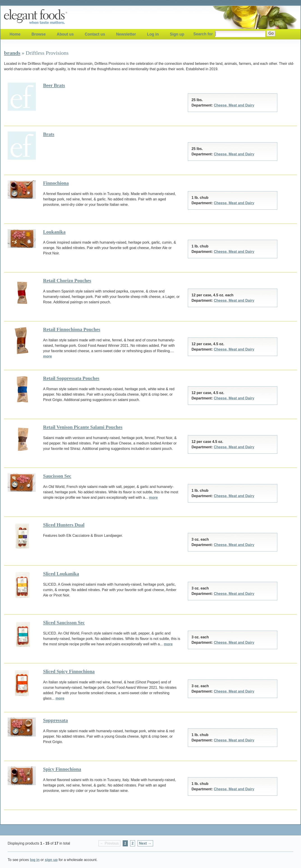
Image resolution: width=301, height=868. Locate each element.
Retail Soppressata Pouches (71, 378)
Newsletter (126, 34)
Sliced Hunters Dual (64, 525)
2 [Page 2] (133, 843)
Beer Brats (54, 85)
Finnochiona (56, 183)
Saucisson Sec (57, 476)
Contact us (95, 34)
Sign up (177, 34)
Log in (153, 34)
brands (12, 53)
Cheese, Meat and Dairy (234, 105)
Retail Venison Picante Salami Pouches (83, 427)
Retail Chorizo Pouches (67, 281)
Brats (49, 134)
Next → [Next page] (145, 843)
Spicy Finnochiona (62, 769)
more (47, 356)
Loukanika (54, 232)
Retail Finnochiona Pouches (72, 329)
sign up (51, 860)
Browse (39, 34)
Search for (203, 34)
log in (35, 860)
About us (65, 34)
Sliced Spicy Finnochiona (69, 671)
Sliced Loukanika (61, 574)
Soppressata (55, 720)
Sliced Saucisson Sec (64, 623)
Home (15, 34)
